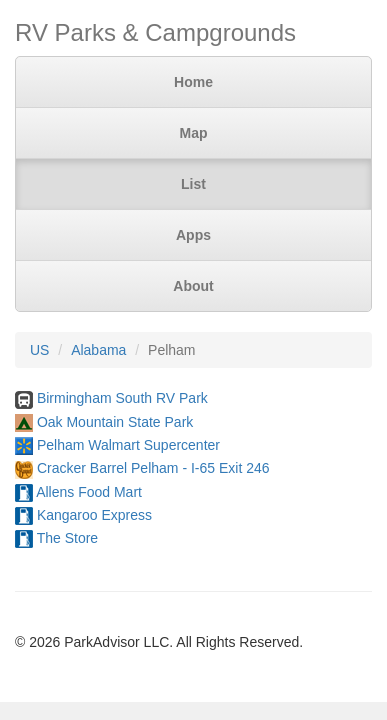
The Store (67, 538)
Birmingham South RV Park (122, 398)
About (193, 286)
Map (194, 133)
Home (193, 82)
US (39, 350)
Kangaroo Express (94, 515)
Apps (193, 235)
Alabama (98, 350)
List (193, 184)
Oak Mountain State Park (115, 422)
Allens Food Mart (89, 492)
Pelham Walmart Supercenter (128, 445)
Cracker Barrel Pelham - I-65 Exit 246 (153, 468)
